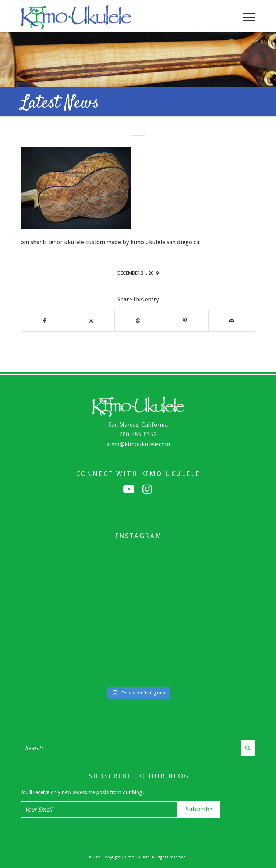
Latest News (60, 103)
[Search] (138, 748)
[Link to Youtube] (129, 489)
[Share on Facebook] (44, 321)
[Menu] (245, 17)
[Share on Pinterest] (185, 321)
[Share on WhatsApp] (138, 321)
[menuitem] (245, 17)
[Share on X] (91, 321)
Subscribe (199, 809)
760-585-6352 (138, 434)
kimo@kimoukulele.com (138, 444)
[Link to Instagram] (147, 489)
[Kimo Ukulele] (114, 17)
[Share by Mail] (232, 321)
